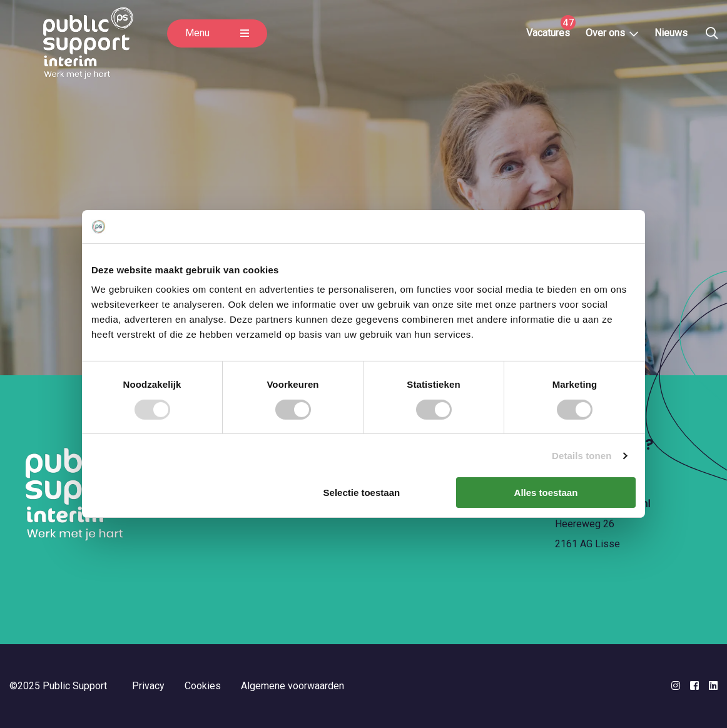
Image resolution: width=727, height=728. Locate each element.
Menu (217, 41)
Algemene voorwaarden (292, 686)
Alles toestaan (546, 493)
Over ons (608, 37)
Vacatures (550, 37)
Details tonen (582, 456)
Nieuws (673, 37)
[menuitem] (551, 38)
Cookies (203, 686)
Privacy (148, 686)
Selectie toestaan (362, 493)
